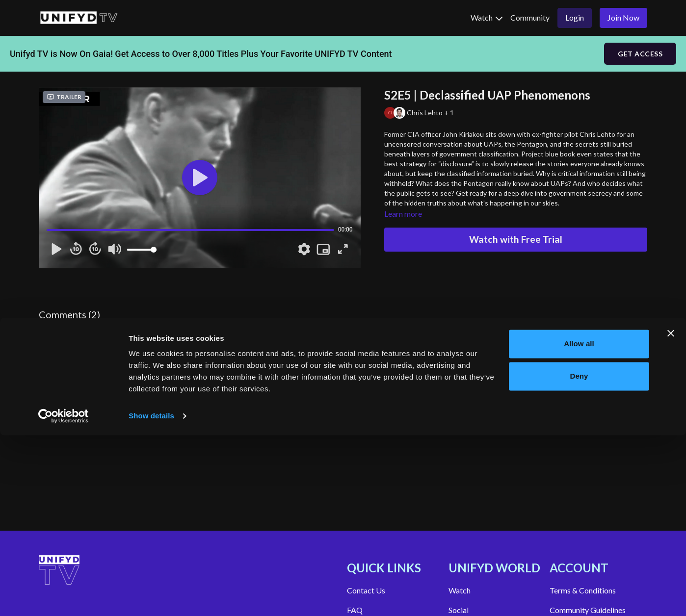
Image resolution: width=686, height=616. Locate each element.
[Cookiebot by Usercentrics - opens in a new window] (64, 597)
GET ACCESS (640, 54)
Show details (151, 597)
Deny (579, 556)
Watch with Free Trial (516, 239)
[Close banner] (671, 514)
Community (530, 17)
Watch (487, 17)
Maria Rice (78, 354)
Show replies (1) (148, 379)
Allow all (579, 525)
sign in (50, 327)
